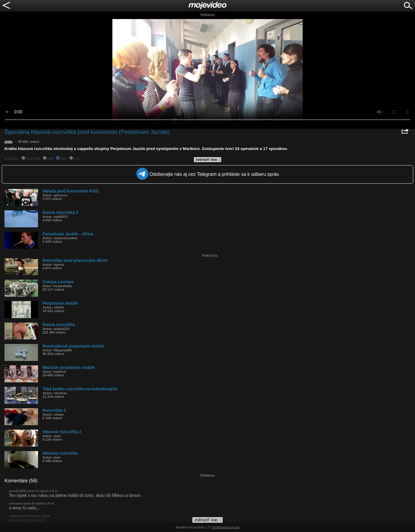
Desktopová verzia (226, 527)
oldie (8, 142)
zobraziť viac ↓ (208, 159)
